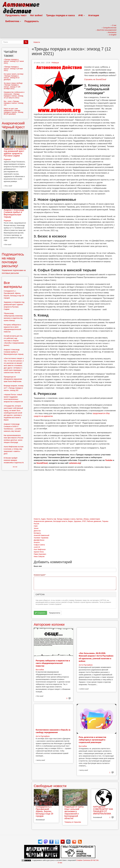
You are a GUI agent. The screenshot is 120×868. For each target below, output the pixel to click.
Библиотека (13, 21)
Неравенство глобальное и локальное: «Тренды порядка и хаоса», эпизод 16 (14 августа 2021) (14, 95)
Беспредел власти (60, 521)
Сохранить (40, 613)
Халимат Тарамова (41, 538)
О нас (60, 863)
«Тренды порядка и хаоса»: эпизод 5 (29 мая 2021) (13, 69)
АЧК (82, 15)
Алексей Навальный (41, 535)
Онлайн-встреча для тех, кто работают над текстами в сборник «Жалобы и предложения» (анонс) (14, 341)
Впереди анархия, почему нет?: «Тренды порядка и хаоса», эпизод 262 (14, 388)
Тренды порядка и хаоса (60, 15)
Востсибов (40, 670)
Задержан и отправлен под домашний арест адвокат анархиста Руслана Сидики (15, 152)
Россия (36, 524)
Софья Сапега (39, 545)
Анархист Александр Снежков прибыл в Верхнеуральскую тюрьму (14, 213)
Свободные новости (50, 786)
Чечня (36, 528)
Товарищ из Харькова (73, 822)
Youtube (109, 460)
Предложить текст (16, 15)
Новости (37, 42)
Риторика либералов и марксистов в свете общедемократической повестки (53, 663)
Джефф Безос (39, 540)
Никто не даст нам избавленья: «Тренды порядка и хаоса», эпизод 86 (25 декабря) (13, 111)
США (36, 526)
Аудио (43, 519)
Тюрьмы (105, 521)
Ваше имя (38, 566)
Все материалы (13, 285)
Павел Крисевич (40, 554)
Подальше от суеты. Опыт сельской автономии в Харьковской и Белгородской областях (74, 813)
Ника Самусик (39, 556)
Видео (70, 521)
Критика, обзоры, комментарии (88, 519)
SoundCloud (42, 463)
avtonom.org (75, 463)
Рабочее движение (94, 521)
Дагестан (37, 531)
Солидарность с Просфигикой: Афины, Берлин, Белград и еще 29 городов (44, 811)
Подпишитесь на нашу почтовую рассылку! (13, 260)
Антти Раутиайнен (86, 665)
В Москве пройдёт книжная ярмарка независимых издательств (14, 460)
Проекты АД (51, 519)
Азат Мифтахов (40, 549)
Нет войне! (36, 15)
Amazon (37, 542)
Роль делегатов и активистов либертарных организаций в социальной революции (92, 740)
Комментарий (40, 575)
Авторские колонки (49, 624)
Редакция (55, 63)
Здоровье (78, 521)
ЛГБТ (84, 521)
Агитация (94, 15)
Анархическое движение (43, 521)
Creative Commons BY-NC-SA (87, 860)
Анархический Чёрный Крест (13, 125)
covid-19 (37, 547)
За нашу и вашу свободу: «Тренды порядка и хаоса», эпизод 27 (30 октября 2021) (13, 86)
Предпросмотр (55, 613)
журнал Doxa (39, 552)
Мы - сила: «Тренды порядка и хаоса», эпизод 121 (13, 103)
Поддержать (32, 21)
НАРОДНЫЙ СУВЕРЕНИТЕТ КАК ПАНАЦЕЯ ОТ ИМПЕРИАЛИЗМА (103, 810)
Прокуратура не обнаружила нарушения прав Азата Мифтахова (13, 379)
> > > (15, 467)
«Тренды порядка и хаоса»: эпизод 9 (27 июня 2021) (14, 61)
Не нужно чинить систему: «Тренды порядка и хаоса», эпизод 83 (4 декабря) (14, 77)
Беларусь (37, 533)
